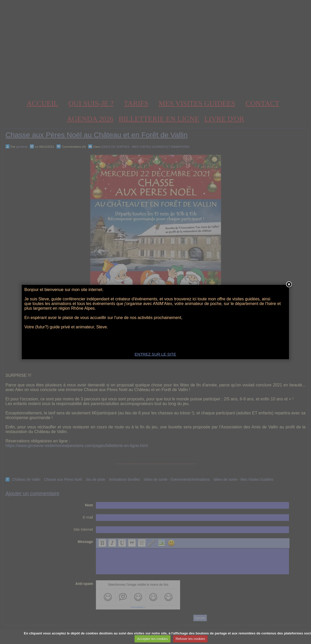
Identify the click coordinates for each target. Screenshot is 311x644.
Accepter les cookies (153, 639)
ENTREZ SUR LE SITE (155, 354)
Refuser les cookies (190, 639)
